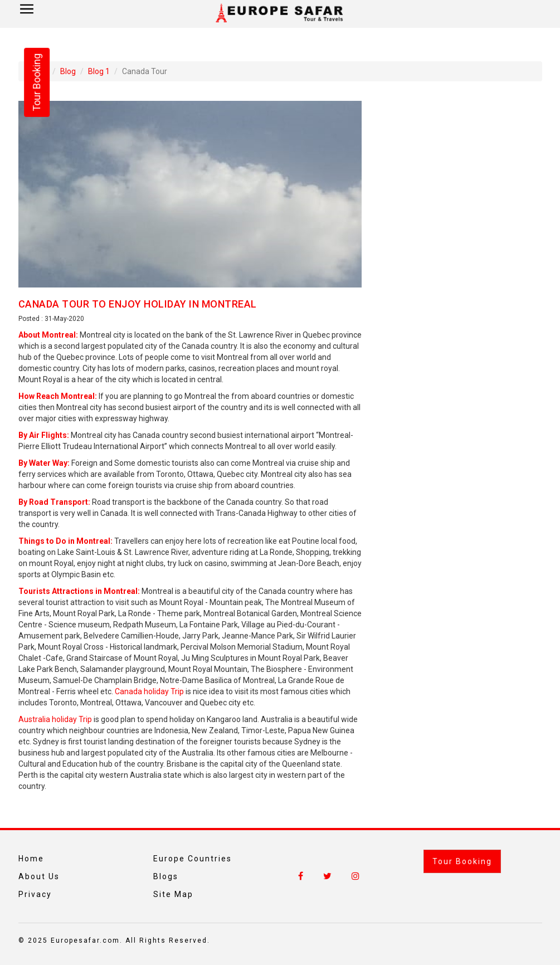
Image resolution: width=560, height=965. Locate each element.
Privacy (35, 894)
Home (31, 859)
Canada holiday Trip (149, 691)
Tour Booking (462, 861)
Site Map (173, 894)
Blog (68, 71)
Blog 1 (99, 71)
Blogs (166, 876)
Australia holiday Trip (55, 719)
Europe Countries (193, 859)
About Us (39, 876)
